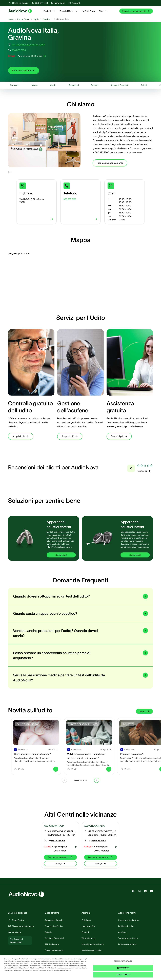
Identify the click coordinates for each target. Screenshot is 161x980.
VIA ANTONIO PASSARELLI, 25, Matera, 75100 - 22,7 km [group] (62, 833)
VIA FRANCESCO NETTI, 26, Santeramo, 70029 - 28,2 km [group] (102, 833)
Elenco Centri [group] (23, 19)
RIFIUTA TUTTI (123, 968)
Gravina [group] (47, 19)
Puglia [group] (36, 19)
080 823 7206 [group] (19, 50)
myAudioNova (88, 11)
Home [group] (11, 19)
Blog (103, 11)
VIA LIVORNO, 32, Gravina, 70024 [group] (28, 45)
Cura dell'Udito (69, 11)
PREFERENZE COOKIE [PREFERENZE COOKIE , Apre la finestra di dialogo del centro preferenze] (123, 961)
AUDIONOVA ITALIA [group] (54, 826)
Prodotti (49, 11)
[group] (18, 3)
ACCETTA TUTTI (123, 975)
